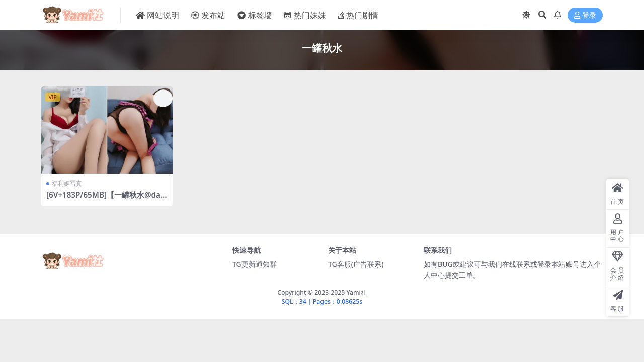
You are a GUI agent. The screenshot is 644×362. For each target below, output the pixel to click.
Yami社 (356, 292)
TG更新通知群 (255, 264)
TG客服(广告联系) (356, 264)
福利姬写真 (67, 183)
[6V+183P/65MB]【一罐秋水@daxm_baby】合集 (105, 199)
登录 (585, 15)
